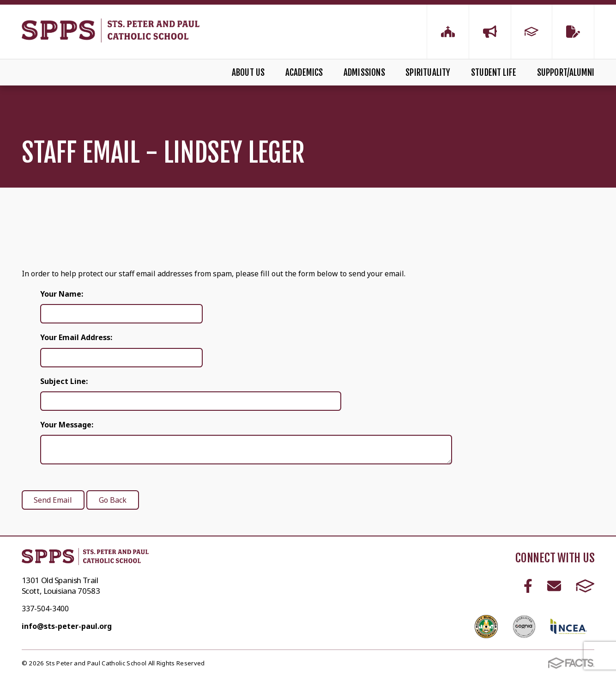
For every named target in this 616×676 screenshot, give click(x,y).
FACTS (585, 586)
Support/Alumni (566, 73)
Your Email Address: (76, 337)
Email (554, 586)
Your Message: (67, 425)
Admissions (364, 73)
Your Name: (62, 294)
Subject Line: (64, 381)
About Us (248, 73)
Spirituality (428, 73)
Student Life (494, 73)
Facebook (528, 586)
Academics (304, 73)
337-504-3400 (45, 609)
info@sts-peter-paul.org (67, 626)
